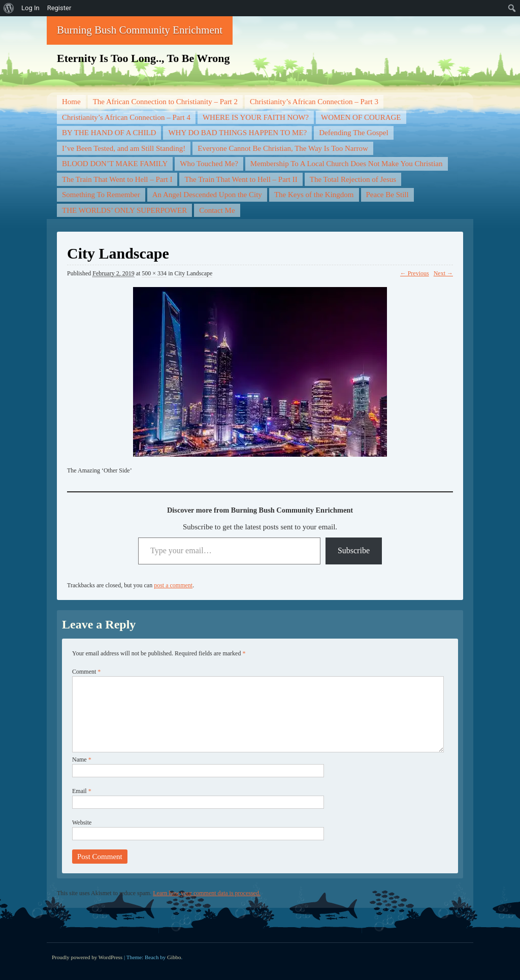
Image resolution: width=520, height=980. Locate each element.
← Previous (415, 273)
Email (82, 791)
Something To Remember (101, 195)
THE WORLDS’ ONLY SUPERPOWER (124, 210)
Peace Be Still (387, 195)
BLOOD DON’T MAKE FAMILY (115, 164)
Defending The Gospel (353, 133)
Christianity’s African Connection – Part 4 (126, 117)
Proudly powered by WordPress (87, 957)
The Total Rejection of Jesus (353, 179)
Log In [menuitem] (30, 8)
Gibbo (174, 957)
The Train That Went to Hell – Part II (241, 179)
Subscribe (354, 550)
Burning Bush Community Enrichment (140, 30)
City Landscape (193, 273)
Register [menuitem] (59, 8)
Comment (86, 672)
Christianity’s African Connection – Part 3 (314, 102)
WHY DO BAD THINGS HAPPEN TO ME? (237, 133)
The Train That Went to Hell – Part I (117, 179)
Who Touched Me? (209, 164)
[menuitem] (9, 8)
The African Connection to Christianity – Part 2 (165, 102)
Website (82, 823)
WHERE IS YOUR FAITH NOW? (256, 117)
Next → (443, 273)
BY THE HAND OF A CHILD (109, 133)
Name (82, 760)
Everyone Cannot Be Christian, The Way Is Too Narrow (283, 148)
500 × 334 (154, 273)
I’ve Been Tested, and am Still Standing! (124, 148)
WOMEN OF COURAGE (361, 117)
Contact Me (217, 210)
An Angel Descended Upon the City (207, 195)
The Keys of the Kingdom (314, 195)
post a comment (173, 585)
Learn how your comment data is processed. (207, 893)
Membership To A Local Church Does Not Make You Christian (347, 164)
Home (71, 102)
